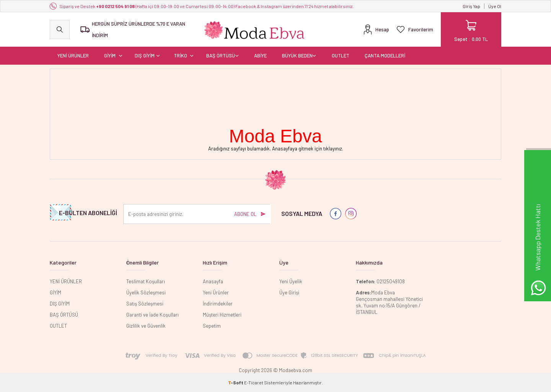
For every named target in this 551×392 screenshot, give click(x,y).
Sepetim (212, 326)
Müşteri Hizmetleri (222, 315)
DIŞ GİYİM (145, 56)
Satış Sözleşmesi (145, 304)
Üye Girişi (289, 292)
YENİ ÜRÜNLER (73, 56)
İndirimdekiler (218, 304)
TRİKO (180, 56)
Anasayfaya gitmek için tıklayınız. (308, 149)
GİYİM (110, 56)
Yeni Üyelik (291, 281)
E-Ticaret (254, 382)
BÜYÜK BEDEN (297, 56)
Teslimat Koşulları (146, 281)
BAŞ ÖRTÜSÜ (221, 56)
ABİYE (260, 56)
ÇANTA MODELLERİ (385, 56)
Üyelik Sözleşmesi (146, 292)
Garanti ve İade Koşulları (152, 315)
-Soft (236, 382)
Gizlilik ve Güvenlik (146, 326)
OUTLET (341, 56)
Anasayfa (213, 281)
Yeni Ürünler (216, 292)
